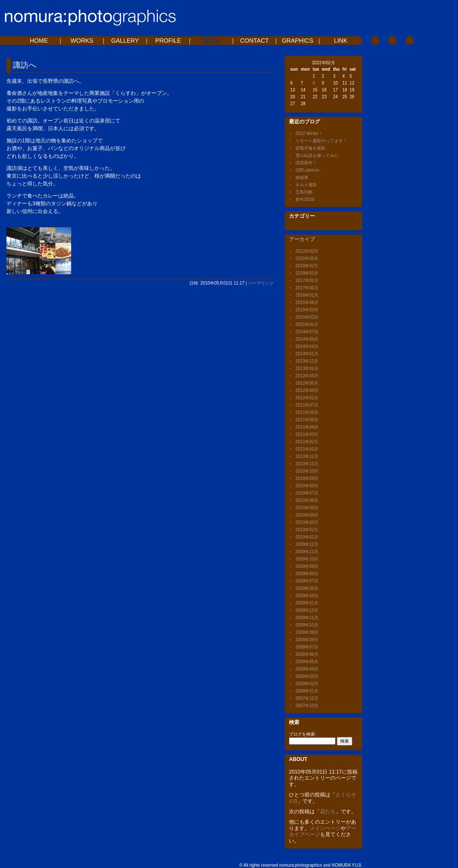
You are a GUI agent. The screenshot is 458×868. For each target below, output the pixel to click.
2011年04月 (307, 427)
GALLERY (125, 41)
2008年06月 (307, 654)
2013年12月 (307, 361)
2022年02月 (307, 251)
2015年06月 (307, 302)
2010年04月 (307, 515)
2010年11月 (307, 464)
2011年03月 (307, 434)
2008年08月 (307, 640)
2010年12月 (307, 456)
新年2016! (305, 199)
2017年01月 (307, 288)
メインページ (325, 828)
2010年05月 (307, 508)
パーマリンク (261, 283)
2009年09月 (307, 566)
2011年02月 (307, 442)
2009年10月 (307, 559)
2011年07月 (307, 405)
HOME (39, 41)
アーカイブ (302, 239)
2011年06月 (307, 412)
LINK (340, 41)
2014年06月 (307, 339)
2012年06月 (307, 376)
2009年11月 (307, 552)
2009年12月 (307, 544)
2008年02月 (307, 684)
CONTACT (255, 41)
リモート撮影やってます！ (321, 141)
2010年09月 (307, 478)
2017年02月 (307, 280)
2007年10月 (307, 706)
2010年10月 (307, 471)
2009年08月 (307, 574)
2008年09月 (307, 632)
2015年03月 (307, 310)
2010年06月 (307, 500)
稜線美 (302, 177)
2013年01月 (307, 368)
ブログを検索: (303, 734)
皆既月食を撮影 (311, 148)
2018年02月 (307, 266)
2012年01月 (307, 398)
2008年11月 (307, 618)
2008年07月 (307, 647)
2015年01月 (307, 324)
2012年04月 (307, 390)
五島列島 (304, 192)
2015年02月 (307, 317)
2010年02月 (307, 530)
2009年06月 (307, 588)
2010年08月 (307, 486)
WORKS (82, 41)
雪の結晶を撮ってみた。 (319, 155)
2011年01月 (307, 449)
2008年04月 (307, 669)
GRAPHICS (297, 41)
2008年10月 (307, 625)
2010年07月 (307, 493)
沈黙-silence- (308, 170)
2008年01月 (307, 691)
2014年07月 (307, 332)
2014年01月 (307, 354)
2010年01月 (307, 537)
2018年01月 (307, 273)
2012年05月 (307, 383)
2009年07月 (307, 581)
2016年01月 (307, 295)
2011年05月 (307, 420)
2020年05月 (307, 259)
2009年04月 (307, 596)
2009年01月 (307, 603)
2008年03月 (307, 676)
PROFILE (168, 41)
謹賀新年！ (306, 163)
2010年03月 (307, 522)
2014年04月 (307, 346)
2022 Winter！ (309, 133)
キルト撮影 (306, 185)
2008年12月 (307, 610)
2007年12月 (307, 698)
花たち (328, 812)
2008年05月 (307, 662)
